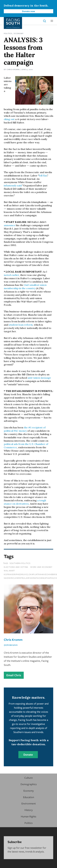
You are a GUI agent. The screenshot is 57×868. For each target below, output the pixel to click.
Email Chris (14, 675)
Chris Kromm (13, 69)
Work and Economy (41, 567)
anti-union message (39, 378)
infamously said (13, 185)
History (29, 810)
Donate (28, 755)
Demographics (29, 784)
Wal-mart (9, 571)
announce (10, 225)
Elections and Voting (16, 567)
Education (29, 797)
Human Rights (28, 816)
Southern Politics (20, 563)
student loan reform (21, 325)
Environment (29, 803)
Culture (28, 778)
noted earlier (11, 275)
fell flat (43, 176)
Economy (19, 33)
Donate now (28, 11)
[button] (52, 21)
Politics (8, 33)
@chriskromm (11, 645)
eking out (9, 119)
